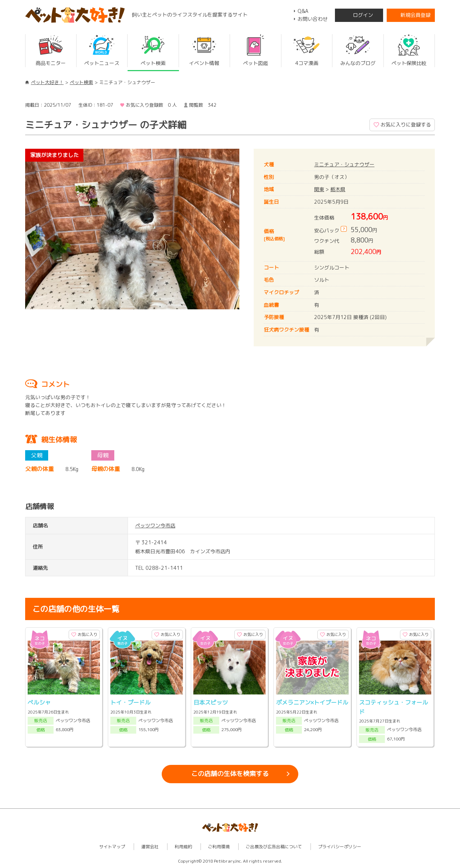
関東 (319, 189)
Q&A (303, 11)
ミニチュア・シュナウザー (344, 164)
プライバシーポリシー (340, 847)
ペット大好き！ (47, 82)
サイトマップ (112, 847)
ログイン (363, 15)
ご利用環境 (219, 847)
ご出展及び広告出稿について (274, 847)
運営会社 (150, 847)
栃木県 (338, 189)
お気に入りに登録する (406, 124)
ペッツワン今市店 (155, 525)
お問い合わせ (313, 19)
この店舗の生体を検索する (230, 774)
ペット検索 (81, 82)
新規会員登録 (415, 15)
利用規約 (183, 847)
